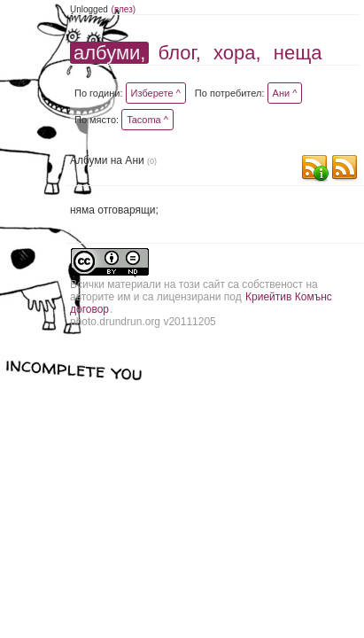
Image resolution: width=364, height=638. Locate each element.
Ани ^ (285, 93)
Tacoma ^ (147, 120)
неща (298, 53)
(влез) (124, 9)
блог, (180, 53)
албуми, (109, 53)
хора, (237, 53)
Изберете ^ (156, 93)
